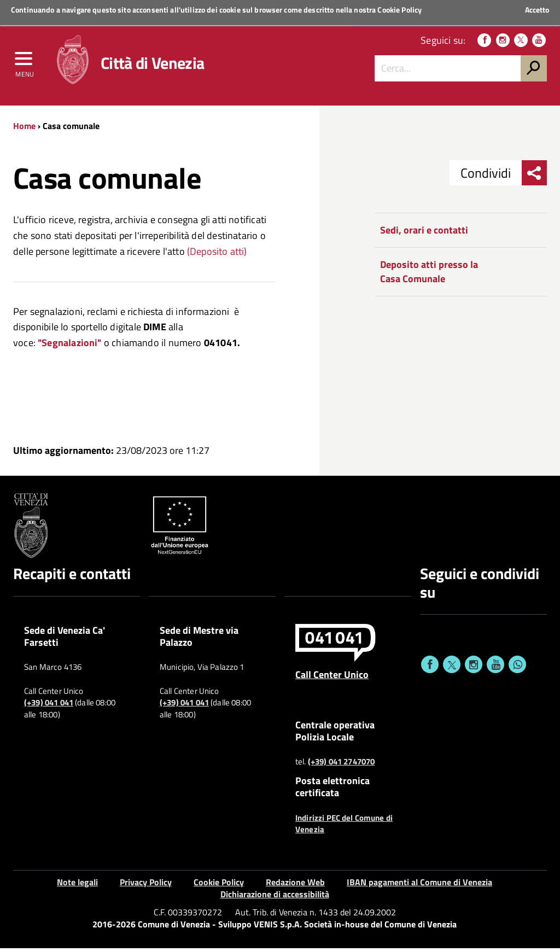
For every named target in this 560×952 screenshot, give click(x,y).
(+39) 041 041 (49, 707)
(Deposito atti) (217, 255)
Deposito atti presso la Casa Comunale (429, 276)
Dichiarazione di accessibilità (275, 898)
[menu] (25, 64)
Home (24, 130)
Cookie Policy (399, 10)
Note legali (77, 886)
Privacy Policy (146, 886)
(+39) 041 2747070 (342, 766)
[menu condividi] (534, 177)
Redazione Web (295, 886)
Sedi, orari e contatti (424, 234)
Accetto (537, 10)
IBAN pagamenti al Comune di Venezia (419, 886)
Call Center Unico (332, 679)
